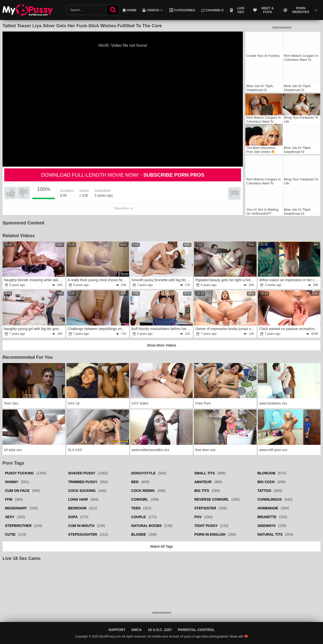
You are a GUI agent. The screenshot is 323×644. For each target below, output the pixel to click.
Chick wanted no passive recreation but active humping (289, 329)
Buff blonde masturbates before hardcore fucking (162, 329)
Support (117, 630)
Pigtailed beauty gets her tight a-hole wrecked (226, 280)
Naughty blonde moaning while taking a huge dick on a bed (34, 280)
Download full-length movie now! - (123, 175)
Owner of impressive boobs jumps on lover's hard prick (226, 329)
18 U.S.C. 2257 (160, 630)
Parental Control (196, 630)
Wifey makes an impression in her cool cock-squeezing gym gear (289, 280)
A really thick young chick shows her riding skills (98, 280)
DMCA (137, 630)
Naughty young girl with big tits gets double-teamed (34, 329)
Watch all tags (161, 546)
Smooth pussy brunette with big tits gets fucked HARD (162, 280)
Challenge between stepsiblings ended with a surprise (98, 329)
